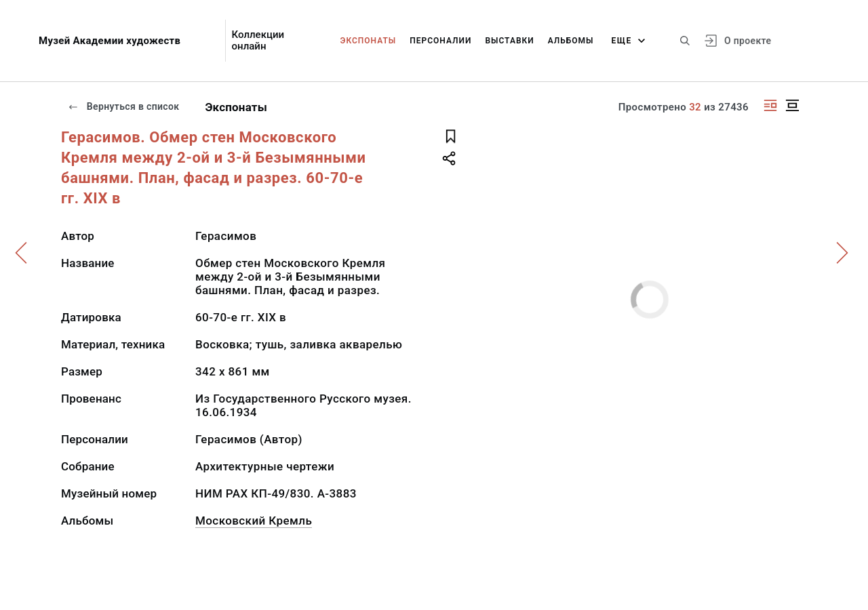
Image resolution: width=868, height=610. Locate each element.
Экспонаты (369, 41)
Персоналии (440, 41)
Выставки (509, 41)
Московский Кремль (254, 521)
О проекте (748, 41)
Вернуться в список (123, 106)
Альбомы (571, 41)
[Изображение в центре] (792, 105)
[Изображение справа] (770, 105)
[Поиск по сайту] (685, 41)
